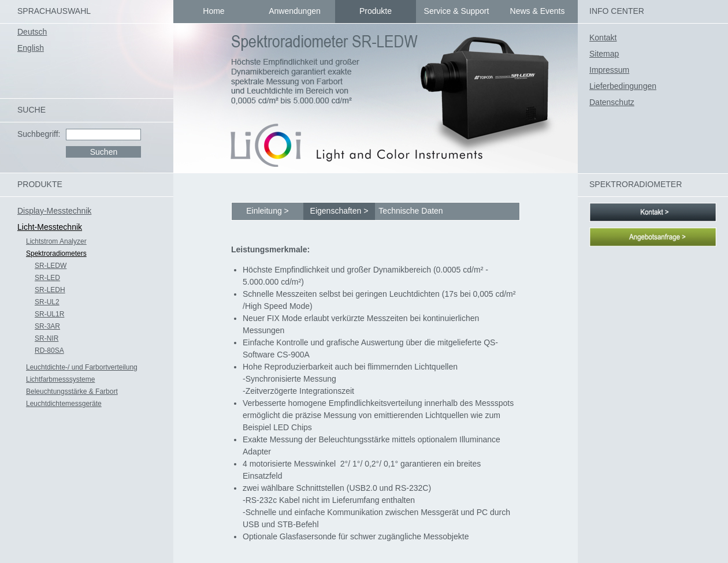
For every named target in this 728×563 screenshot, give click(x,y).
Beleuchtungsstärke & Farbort (72, 392)
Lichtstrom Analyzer (56, 241)
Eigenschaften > (339, 211)
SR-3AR (47, 326)
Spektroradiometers (56, 253)
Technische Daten (411, 211)
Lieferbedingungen (623, 86)
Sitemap (604, 54)
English (31, 48)
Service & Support (457, 11)
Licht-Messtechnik (50, 227)
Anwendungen (295, 11)
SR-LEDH (50, 290)
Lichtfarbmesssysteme (60, 379)
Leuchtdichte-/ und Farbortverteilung (82, 367)
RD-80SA (49, 351)
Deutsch (32, 32)
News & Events (538, 11)
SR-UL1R (49, 314)
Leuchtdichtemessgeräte (64, 404)
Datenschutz (612, 102)
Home (213, 11)
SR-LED (47, 278)
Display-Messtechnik (54, 211)
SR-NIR (47, 338)
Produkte (376, 11)
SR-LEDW (51, 266)
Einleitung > (268, 211)
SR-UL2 (47, 302)
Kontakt (603, 38)
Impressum (609, 70)
